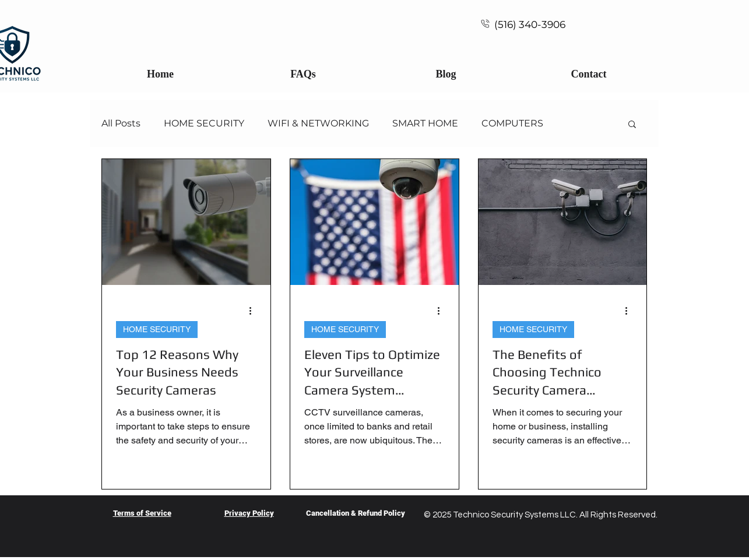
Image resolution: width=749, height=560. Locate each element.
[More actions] (255, 311)
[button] (632, 125)
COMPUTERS (512, 123)
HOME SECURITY (204, 123)
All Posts (121, 123)
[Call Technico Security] (485, 23)
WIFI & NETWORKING (318, 123)
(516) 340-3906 (530, 24)
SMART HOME (425, 123)
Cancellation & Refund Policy (356, 513)
